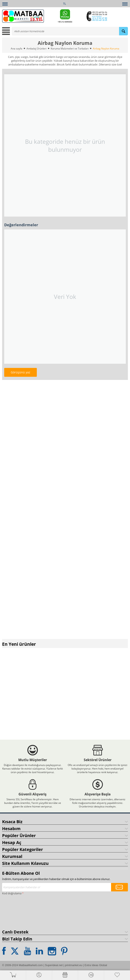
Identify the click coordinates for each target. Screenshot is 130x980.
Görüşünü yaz (21, 372)
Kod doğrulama (12, 893)
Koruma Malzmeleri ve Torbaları (70, 49)
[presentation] (19, 911)
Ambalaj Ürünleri (36, 49)
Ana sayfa (17, 49)
